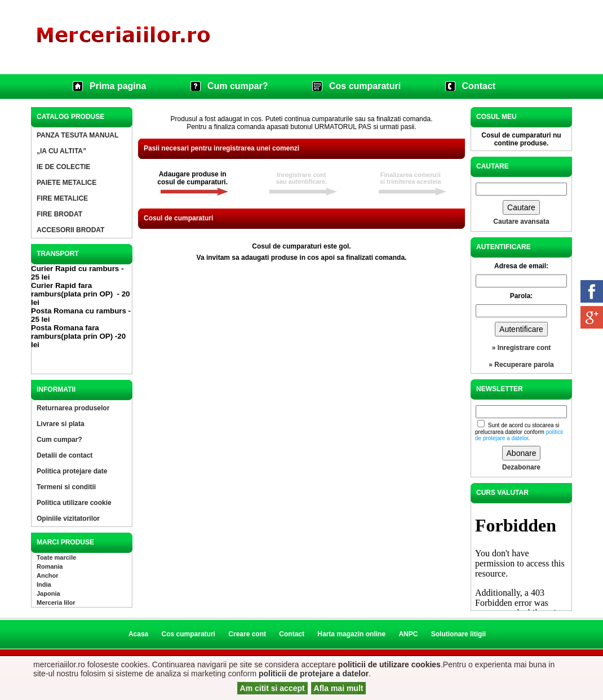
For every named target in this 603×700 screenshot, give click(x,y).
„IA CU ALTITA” (61, 151)
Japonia (48, 593)
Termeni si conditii (66, 487)
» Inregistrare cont (522, 348)
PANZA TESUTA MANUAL (77, 135)
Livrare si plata (61, 424)
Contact (479, 86)
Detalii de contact (65, 455)
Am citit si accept (272, 688)
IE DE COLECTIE (63, 167)
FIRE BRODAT (59, 214)
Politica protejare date (72, 471)
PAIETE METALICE (66, 183)
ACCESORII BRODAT (70, 230)
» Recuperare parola (521, 365)
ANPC (408, 634)
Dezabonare (521, 467)
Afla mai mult (339, 688)
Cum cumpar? (238, 86)
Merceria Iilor (56, 602)
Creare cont (247, 634)
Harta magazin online (351, 634)
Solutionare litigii (458, 634)
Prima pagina (118, 86)
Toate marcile (56, 557)
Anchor (48, 575)
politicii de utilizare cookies (389, 664)
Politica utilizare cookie (74, 503)
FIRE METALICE (62, 198)
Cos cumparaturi (365, 86)
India (44, 584)
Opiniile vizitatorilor (68, 519)
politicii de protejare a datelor (314, 674)
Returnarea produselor (73, 408)
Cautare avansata (521, 221)
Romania (50, 566)
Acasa (138, 634)
